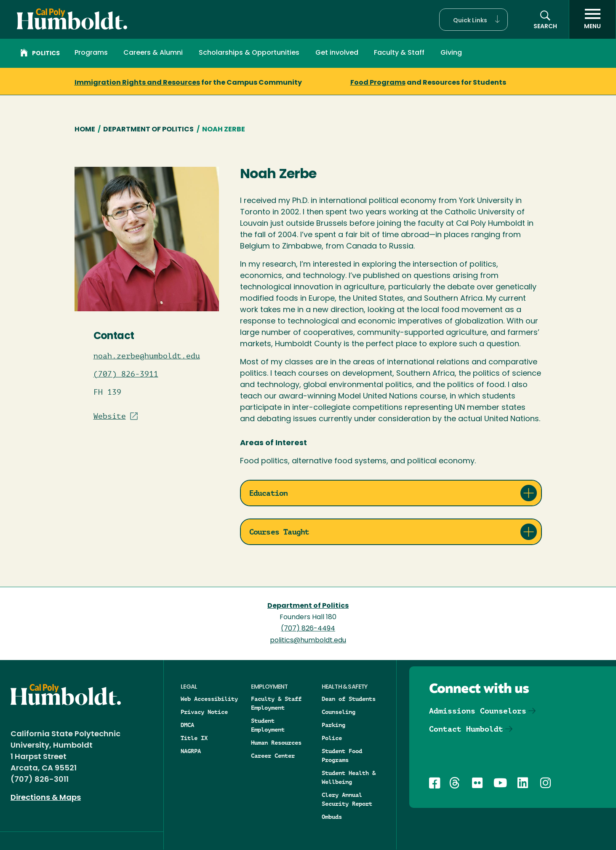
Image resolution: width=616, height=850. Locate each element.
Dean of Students (349, 699)
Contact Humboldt (466, 729)
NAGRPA (191, 751)
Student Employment (268, 725)
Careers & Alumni (153, 53)
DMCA (187, 725)
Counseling (339, 712)
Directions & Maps (46, 798)
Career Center (273, 756)
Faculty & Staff (399, 53)
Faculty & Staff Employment (276, 703)
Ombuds (332, 817)
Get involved (337, 53)
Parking (333, 725)
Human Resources (276, 743)
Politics (40, 54)
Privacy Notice (204, 712)
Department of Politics (148, 130)
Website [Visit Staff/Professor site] (110, 416)
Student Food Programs (342, 755)
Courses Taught (279, 532)
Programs (91, 53)
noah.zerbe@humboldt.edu (147, 356)
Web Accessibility (209, 699)
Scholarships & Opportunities (249, 53)
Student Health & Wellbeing (349, 777)
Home (85, 130)
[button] (473, 20)
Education (269, 493)
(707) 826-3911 (126, 374)
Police (332, 738)
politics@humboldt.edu (308, 641)
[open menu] (592, 19)
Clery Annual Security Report (347, 799)
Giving (451, 53)
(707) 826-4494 (308, 629)
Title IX (194, 738)
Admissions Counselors (478, 711)
